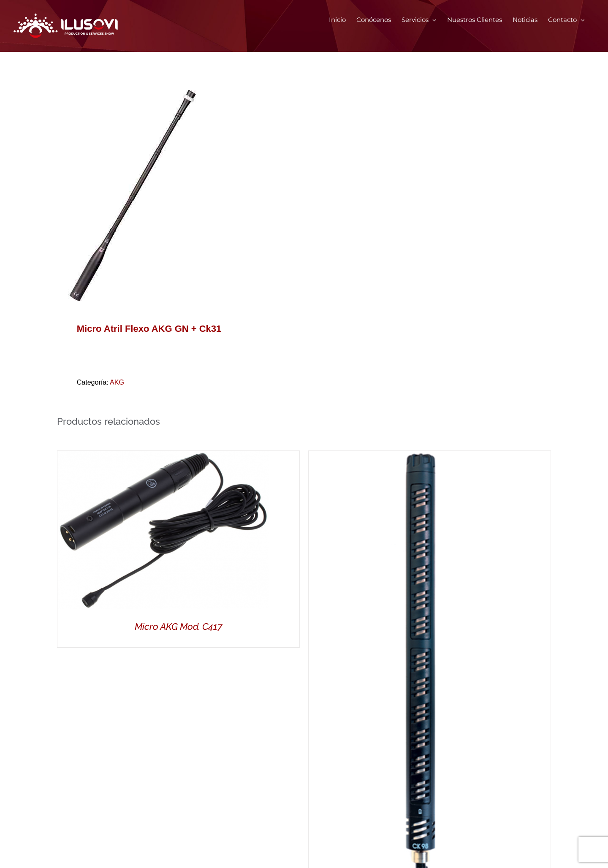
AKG (117, 382)
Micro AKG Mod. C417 (178, 627)
